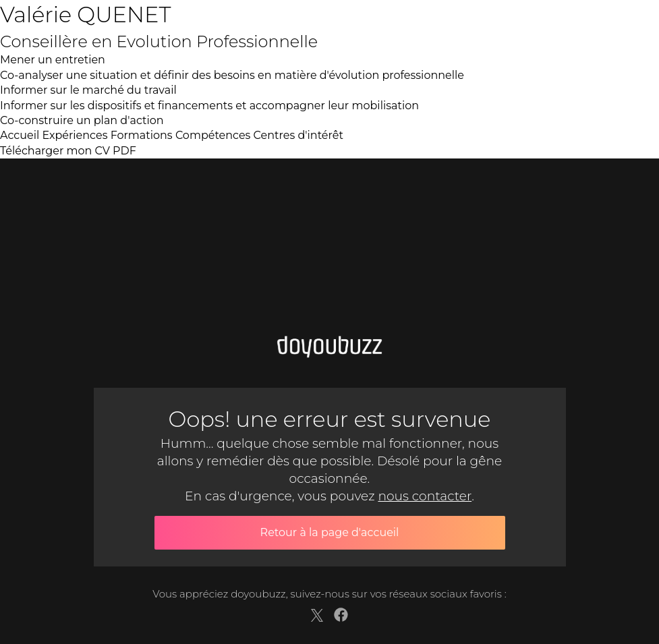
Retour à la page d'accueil (330, 532)
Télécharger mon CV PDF (68, 151)
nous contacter (425, 496)
